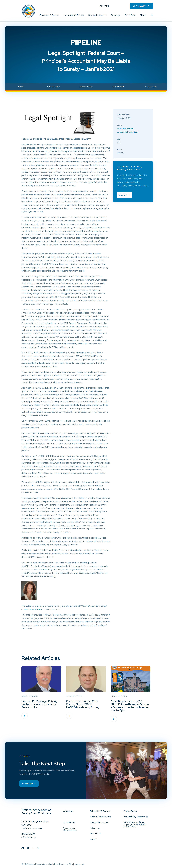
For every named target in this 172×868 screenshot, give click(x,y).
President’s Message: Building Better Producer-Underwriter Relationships (39, 704)
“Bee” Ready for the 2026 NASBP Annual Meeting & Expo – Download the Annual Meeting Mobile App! (130, 706)
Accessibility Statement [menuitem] (136, 817)
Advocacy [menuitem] (115, 15)
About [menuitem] (143, 15)
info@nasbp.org (29, 837)
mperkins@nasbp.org (34, 609)
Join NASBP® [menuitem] (139, 6)
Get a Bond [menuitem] (130, 15)
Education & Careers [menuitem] (50, 15)
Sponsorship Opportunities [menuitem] (70, 829)
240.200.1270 (28, 834)
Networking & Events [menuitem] (74, 15)
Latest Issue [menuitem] (54, 86)
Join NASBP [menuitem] (69, 822)
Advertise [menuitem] (104, 6)
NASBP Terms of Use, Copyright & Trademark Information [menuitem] (135, 824)
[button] (59, 15)
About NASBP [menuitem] (118, 86)
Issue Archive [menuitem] (86, 86)
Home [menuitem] (21, 86)
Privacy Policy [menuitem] (130, 811)
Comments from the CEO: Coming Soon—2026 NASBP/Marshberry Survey (83, 704)
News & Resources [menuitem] (97, 15)
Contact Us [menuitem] (151, 86)
